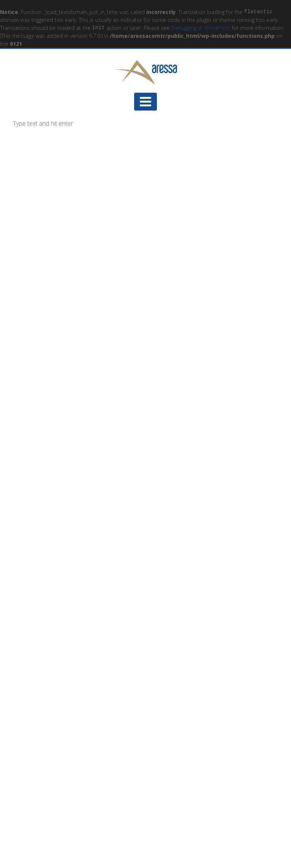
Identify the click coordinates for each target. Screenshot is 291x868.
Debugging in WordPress (201, 28)
